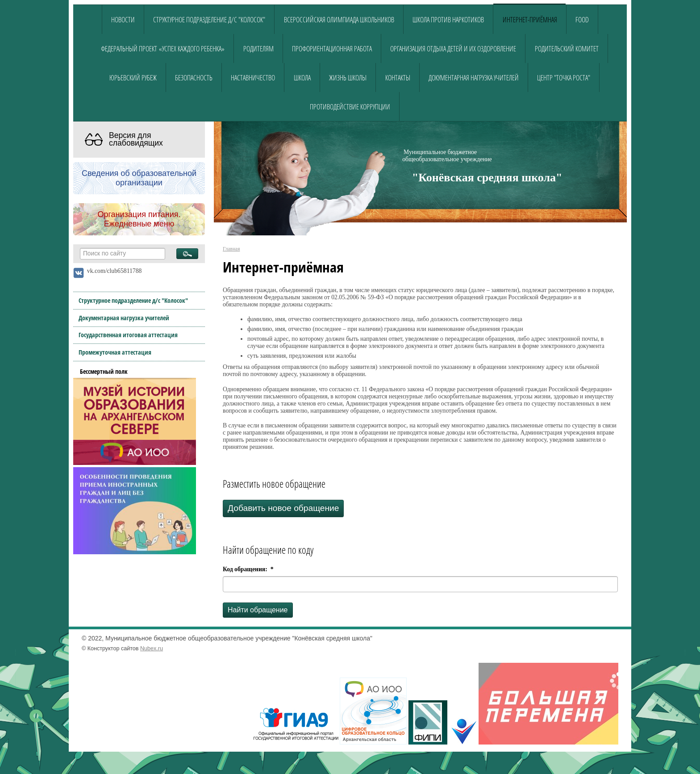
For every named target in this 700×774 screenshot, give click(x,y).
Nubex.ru (152, 648)
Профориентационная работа (332, 49)
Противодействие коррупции (350, 107)
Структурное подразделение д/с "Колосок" (209, 20)
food (582, 20)
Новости (123, 20)
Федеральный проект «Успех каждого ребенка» (163, 49)
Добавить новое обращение (283, 508)
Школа (302, 78)
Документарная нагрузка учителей (474, 78)
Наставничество (253, 78)
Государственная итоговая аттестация (128, 335)
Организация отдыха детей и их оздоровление (453, 49)
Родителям (258, 49)
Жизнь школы (348, 78)
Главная (231, 249)
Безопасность (194, 78)
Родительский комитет (567, 49)
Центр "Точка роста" (564, 78)
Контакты (398, 78)
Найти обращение (258, 610)
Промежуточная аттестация (115, 352)
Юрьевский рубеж (133, 78)
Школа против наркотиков (448, 20)
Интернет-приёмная (530, 20)
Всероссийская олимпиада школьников (339, 20)
